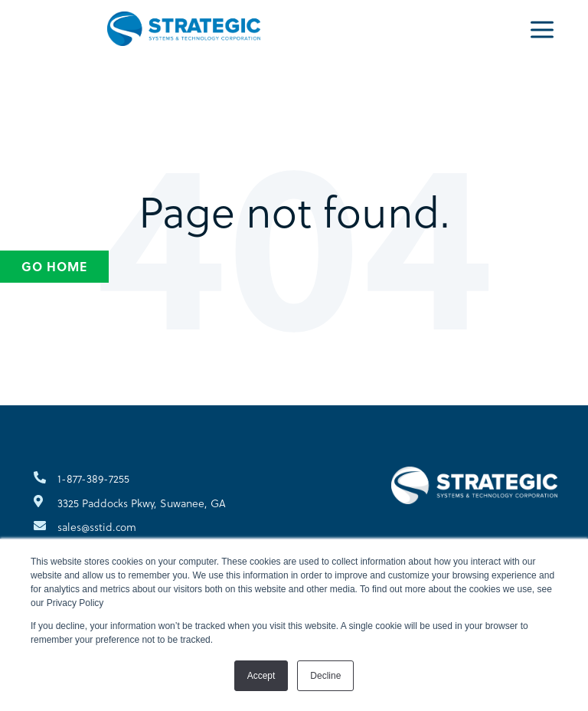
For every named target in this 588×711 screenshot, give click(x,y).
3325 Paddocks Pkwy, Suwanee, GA (142, 503)
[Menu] (542, 28)
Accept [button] (261, 676)
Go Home (54, 266)
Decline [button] (325, 676)
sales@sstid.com (97, 527)
